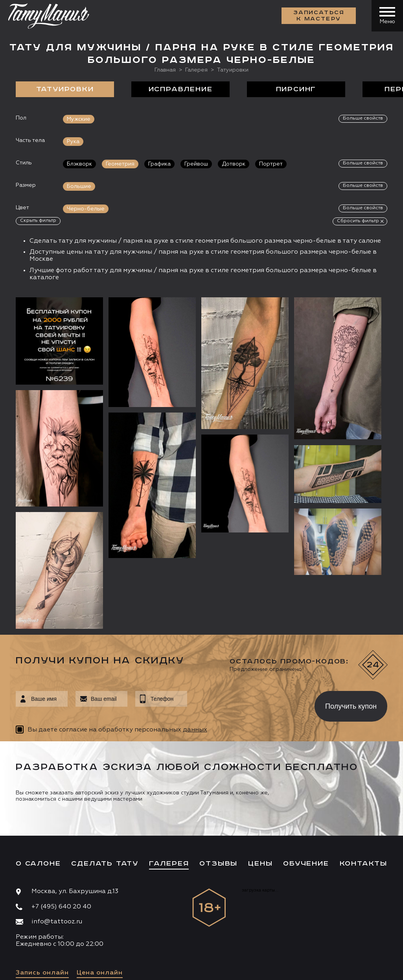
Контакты (363, 793)
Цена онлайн (100, 902)
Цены (260, 793)
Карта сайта (31, 968)
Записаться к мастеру (319, 16)
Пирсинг (296, 89)
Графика (159, 164)
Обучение (306, 793)
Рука (73, 142)
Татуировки (65, 89)
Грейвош (196, 164)
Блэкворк (79, 164)
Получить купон (351, 635)
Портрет (271, 164)
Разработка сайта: (86, 968)
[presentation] (245, 633)
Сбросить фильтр (358, 221)
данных (195, 659)
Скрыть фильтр (38, 221)
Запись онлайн (42, 902)
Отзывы (218, 793)
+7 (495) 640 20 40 (61, 836)
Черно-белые (86, 209)
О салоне (38, 793)
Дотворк (234, 164)
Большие (79, 186)
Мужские (79, 119)
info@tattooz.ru (57, 851)
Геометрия (120, 164)
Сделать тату (105, 793)
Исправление (181, 89)
